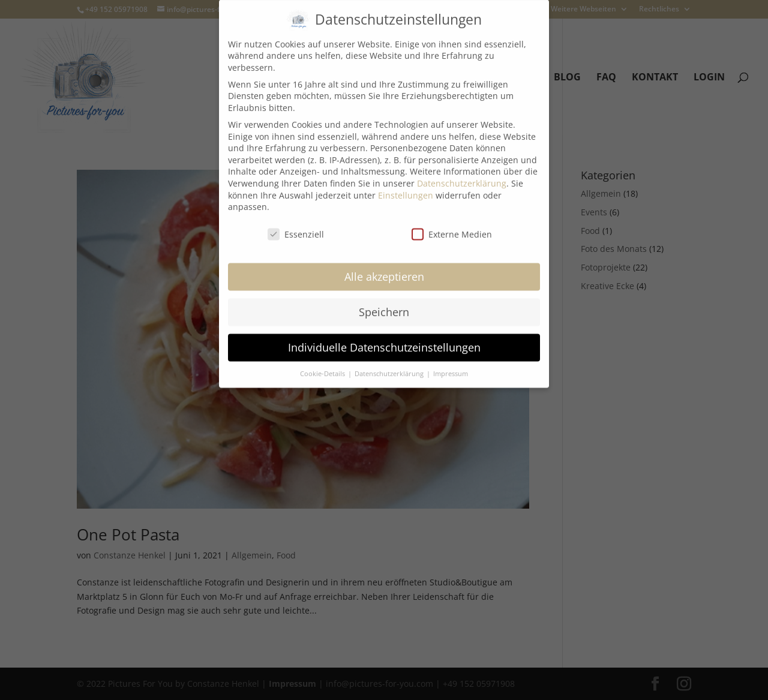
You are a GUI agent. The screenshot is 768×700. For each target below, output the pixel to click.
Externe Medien (452, 223)
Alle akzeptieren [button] (384, 265)
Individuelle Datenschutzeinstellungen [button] (384, 336)
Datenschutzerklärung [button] (390, 362)
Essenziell (296, 223)
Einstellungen (406, 184)
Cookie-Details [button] (323, 362)
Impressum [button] (451, 362)
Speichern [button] (384, 301)
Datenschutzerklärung (462, 172)
